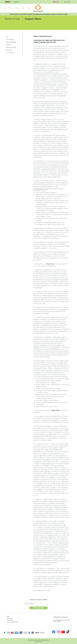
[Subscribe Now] (38, 608)
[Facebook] (54, 632)
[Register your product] (67, 2)
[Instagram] (58, 632)
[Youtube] (63, 632)
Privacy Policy (50, 264)
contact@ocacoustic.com (41, 189)
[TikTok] (68, 632)
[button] (29, 8)
